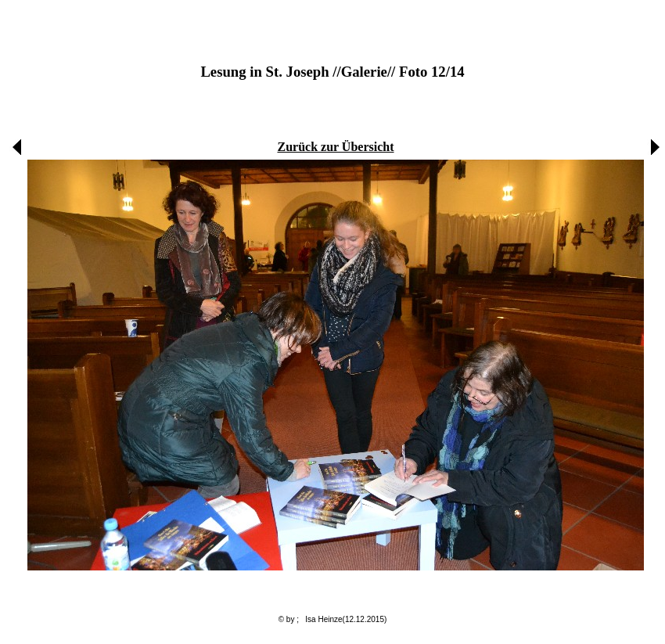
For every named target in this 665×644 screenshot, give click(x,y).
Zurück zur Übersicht (335, 147)
